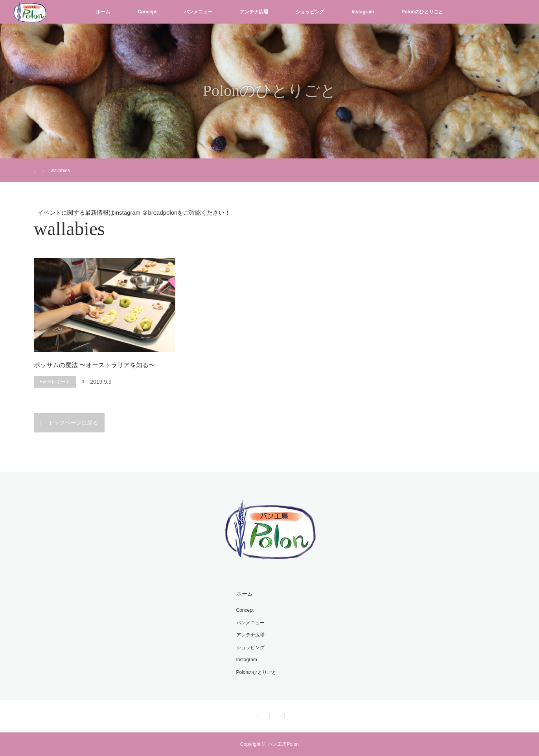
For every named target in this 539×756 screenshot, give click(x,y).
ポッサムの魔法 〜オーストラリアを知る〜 (94, 365)
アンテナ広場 (254, 12)
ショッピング (310, 12)
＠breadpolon (160, 212)
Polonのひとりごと (422, 12)
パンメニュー (198, 12)
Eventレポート (55, 382)
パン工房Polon (283, 744)
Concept (147, 12)
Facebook (270, 714)
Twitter (256, 714)
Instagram (363, 12)
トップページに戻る (73, 423)
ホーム (103, 12)
